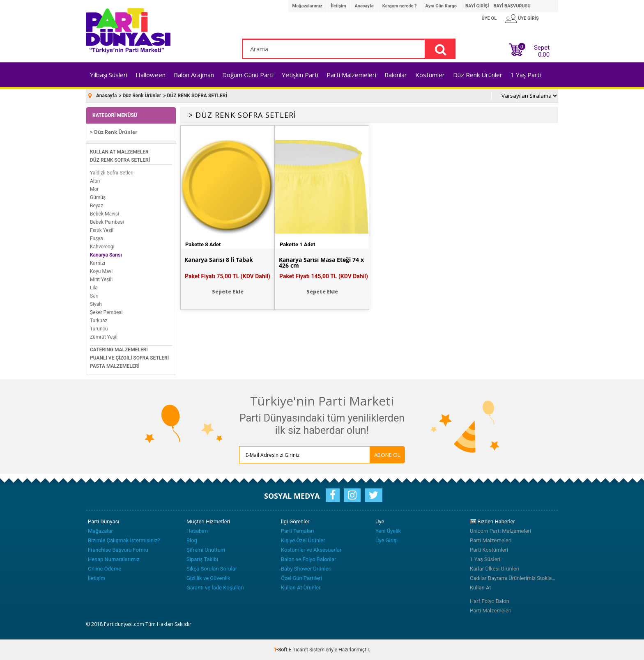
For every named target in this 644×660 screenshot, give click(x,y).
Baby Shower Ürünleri (306, 569)
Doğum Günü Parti (248, 75)
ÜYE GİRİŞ (528, 18)
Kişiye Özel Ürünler (303, 540)
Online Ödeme (105, 569)
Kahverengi (102, 247)
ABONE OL (387, 455)
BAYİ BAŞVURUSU (512, 6)
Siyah (96, 304)
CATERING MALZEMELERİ (119, 350)
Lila (94, 288)
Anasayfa (364, 6)
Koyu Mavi (101, 271)
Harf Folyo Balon (490, 601)
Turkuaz (99, 321)
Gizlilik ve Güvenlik (208, 578)
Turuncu (99, 329)
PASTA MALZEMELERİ (115, 366)
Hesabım (197, 531)
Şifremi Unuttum (206, 550)
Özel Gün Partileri (301, 578)
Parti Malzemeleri (351, 75)
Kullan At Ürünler (301, 588)
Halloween (151, 75)
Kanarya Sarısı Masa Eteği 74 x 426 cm (321, 263)
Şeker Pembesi (106, 312)
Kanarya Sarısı (106, 255)
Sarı (94, 296)
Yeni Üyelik (388, 531)
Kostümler (430, 75)
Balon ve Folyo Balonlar (308, 559)
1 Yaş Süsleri (485, 559)
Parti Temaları (298, 531)
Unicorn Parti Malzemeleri (500, 531)
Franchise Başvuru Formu (118, 550)
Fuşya (96, 238)
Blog (192, 540)
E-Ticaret (298, 650)
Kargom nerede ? (400, 6)
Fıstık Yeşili (102, 230)
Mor (94, 189)
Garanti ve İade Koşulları (215, 588)
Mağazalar (100, 531)
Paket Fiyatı (228, 276)
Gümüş (98, 197)
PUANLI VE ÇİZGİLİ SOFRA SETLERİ (129, 358)
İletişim (339, 6)
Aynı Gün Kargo (441, 6)
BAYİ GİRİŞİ (477, 6)
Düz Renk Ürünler (478, 75)
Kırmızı (98, 263)
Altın (95, 181)
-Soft (281, 650)
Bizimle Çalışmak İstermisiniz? (124, 540)
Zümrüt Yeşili (104, 337)
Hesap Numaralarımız (114, 559)
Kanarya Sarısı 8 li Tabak (219, 260)
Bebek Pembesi (107, 222)
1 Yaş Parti (526, 75)
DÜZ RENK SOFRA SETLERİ (120, 160)
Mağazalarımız (307, 6)
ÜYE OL (489, 18)
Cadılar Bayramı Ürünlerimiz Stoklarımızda (513, 578)
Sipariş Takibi (202, 559)
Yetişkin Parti (300, 75)
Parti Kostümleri (489, 550)
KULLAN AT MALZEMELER (119, 152)
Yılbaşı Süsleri (109, 75)
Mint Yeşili (101, 280)
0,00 (544, 55)
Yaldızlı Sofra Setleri (112, 173)
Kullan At (481, 588)
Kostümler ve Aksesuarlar (311, 550)
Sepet (539, 49)
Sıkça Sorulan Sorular (212, 569)
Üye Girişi (386, 540)
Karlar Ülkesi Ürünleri (494, 569)
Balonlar (396, 75)
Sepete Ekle (228, 292)
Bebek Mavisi (105, 214)
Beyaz (97, 206)
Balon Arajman (194, 75)
